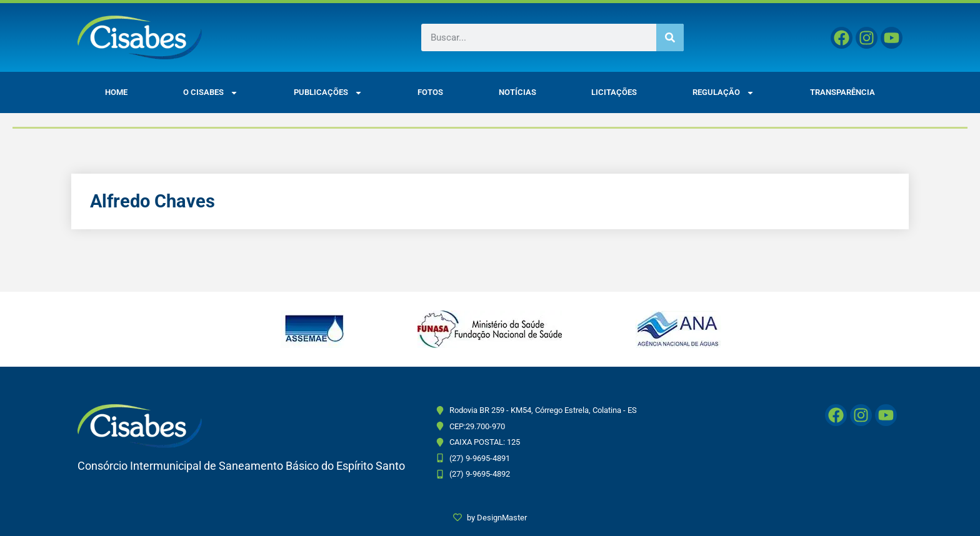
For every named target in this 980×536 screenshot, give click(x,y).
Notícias (517, 92)
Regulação (723, 93)
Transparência (842, 92)
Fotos (430, 92)
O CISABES (211, 93)
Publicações (328, 93)
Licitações (614, 92)
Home (116, 92)
